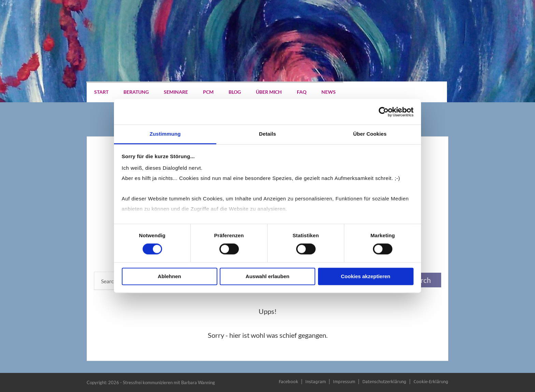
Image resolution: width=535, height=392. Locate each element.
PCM (208, 92)
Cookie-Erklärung (431, 381)
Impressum (344, 381)
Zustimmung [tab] (165, 134)
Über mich (269, 92)
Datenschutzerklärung (384, 381)
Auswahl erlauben (267, 276)
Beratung (136, 92)
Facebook (288, 381)
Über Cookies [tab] (370, 134)
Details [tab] (267, 134)
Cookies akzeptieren (366, 276)
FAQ (302, 92)
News (329, 92)
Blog (235, 92)
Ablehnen (169, 276)
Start (101, 92)
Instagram (316, 381)
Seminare (176, 92)
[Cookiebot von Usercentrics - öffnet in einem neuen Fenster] (384, 112)
